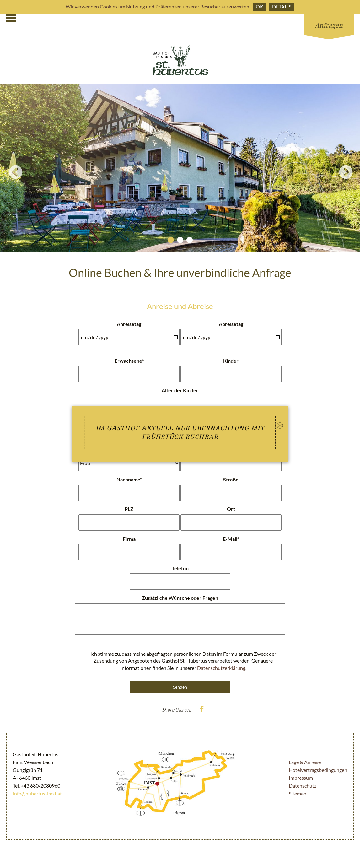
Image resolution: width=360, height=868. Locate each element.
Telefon (180, 568)
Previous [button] (11, 168)
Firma (129, 539)
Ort (231, 509)
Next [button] (341, 168)
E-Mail (231, 539)
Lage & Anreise (305, 762)
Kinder (231, 361)
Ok (260, 6)
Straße (231, 479)
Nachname (129, 479)
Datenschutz (303, 786)
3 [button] (190, 240)
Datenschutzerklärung (221, 668)
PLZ (129, 509)
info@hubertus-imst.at (37, 793)
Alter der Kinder (180, 390)
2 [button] (180, 240)
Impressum (301, 778)
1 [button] (171, 240)
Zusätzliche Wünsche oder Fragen (180, 598)
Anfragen (329, 25)
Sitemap (298, 793)
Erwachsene (129, 361)
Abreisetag (231, 324)
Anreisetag (129, 324)
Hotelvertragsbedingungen (318, 770)
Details (282, 6)
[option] (180, 168)
